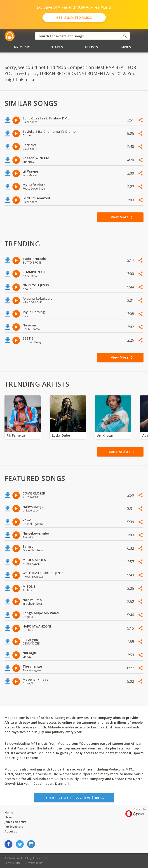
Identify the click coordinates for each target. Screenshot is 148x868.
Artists (92, 47)
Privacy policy (34, 863)
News (8, 817)
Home (9, 812)
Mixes (126, 47)
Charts (57, 47)
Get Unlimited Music (74, 18)
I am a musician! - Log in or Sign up (74, 797)
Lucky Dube (61, 435)
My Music (22, 47)
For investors (14, 827)
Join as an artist (15, 822)
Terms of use (13, 863)
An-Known (105, 435)
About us (11, 831)
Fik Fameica (16, 435)
